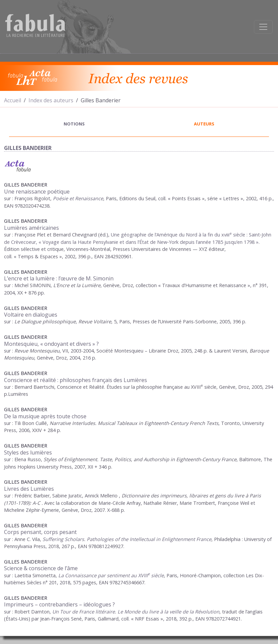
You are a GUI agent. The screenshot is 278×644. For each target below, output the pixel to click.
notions (74, 124)
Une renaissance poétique (37, 192)
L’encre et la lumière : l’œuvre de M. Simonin (59, 278)
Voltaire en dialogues (31, 315)
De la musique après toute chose (45, 416)
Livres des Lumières (29, 489)
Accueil (13, 100)
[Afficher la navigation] (263, 27)
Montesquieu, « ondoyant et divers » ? (51, 344)
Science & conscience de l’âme (41, 568)
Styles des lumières (28, 452)
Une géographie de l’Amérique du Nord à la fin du (166, 235)
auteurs (204, 124)
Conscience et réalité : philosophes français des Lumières (76, 380)
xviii (225, 235)
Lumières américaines (31, 228)
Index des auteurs (51, 100)
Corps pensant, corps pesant (40, 532)
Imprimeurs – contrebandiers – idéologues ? (59, 604)
